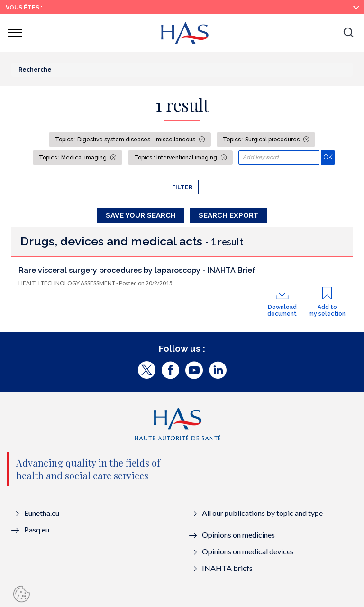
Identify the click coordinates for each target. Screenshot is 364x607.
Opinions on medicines (238, 535)
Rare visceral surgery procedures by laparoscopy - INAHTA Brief (137, 270)
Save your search (141, 215)
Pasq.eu (37, 529)
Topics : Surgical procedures (262, 140)
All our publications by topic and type (262, 513)
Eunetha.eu (42, 513)
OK (329, 157)
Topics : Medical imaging (73, 158)
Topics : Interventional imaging (176, 158)
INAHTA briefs (227, 568)
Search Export (229, 215)
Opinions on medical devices (248, 551)
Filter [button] (182, 187)
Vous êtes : (24, 8)
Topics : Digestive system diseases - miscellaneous (126, 140)
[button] (348, 33)
